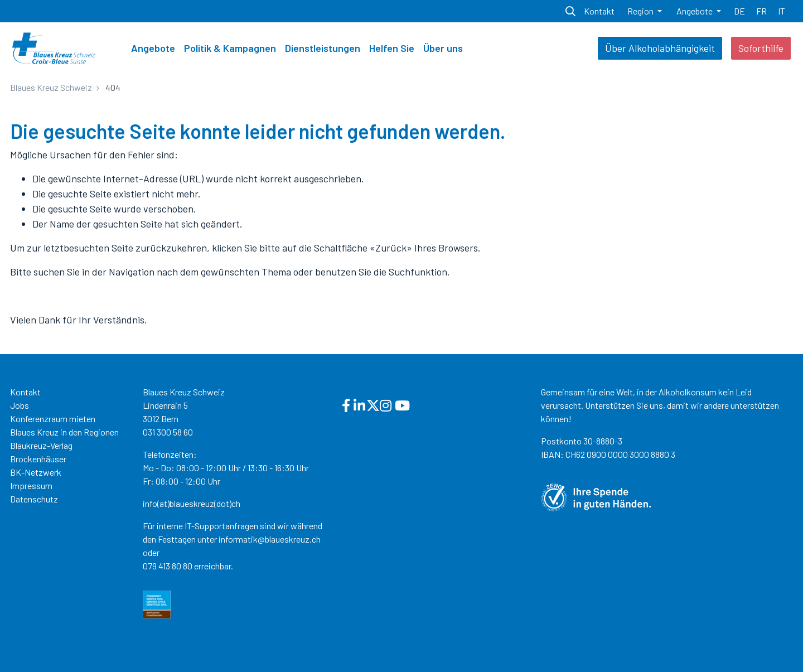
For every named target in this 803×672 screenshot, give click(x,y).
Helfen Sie (392, 48)
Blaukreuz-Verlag (41, 445)
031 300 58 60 (168, 432)
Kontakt (25, 392)
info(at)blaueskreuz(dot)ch (192, 503)
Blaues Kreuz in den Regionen (64, 432)
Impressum (31, 485)
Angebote (153, 48)
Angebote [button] (695, 11)
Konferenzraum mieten (53, 419)
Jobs (20, 405)
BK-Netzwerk (36, 472)
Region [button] (641, 11)
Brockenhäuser (38, 459)
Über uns (443, 48)
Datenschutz (34, 499)
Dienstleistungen (323, 48)
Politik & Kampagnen (230, 48)
